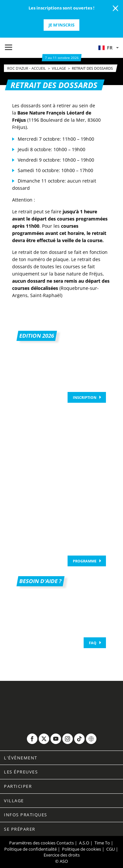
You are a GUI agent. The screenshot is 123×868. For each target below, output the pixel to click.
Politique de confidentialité (31, 849)
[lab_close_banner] (115, 9)
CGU (111, 849)
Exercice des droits (62, 855)
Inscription (85, 397)
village (59, 68)
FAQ (93, 643)
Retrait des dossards (92, 68)
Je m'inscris (61, 25)
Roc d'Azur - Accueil (27, 68)
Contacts (65, 843)
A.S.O (84, 843)
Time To (102, 843)
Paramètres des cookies (32, 843)
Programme (85, 561)
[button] (108, 48)
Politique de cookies (82, 849)
